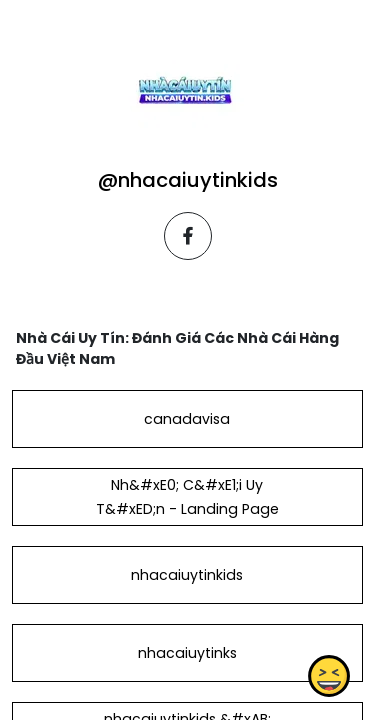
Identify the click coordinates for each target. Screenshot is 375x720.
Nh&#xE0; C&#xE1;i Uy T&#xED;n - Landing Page (187, 497)
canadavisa (187, 419)
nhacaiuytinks (187, 653)
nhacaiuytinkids (187, 575)
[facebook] (188, 236)
